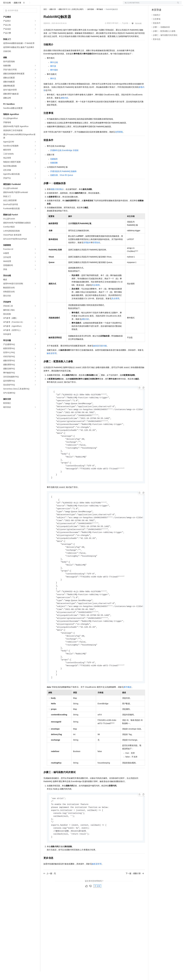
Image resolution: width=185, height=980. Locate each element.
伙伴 (73, 4)
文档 (149, 4)
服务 (79, 4)
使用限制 (119, 140)
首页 (45, 18)
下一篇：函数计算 (135, 896)
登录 (177, 4)
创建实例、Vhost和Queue (62, 184)
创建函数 (54, 171)
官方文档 (7, 11)
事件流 (53, 87)
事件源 (53, 75)
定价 (58, 4)
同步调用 (96, 294)
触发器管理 (52, 362)
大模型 (28, 4)
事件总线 (54, 71)
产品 (35, 4)
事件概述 (128, 708)
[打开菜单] (4, 4)
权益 (52, 4)
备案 (155, 4)
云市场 (65, 4)
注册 (167, 4)
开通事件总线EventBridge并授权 (64, 159)
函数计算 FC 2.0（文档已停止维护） (72, 18)
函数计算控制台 (57, 198)
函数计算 (17, 11)
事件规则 (54, 78)
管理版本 (87, 251)
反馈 (97, 909)
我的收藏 (138, 32)
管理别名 (96, 251)
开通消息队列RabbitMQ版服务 (63, 180)
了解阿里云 (88, 4)
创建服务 (54, 168)
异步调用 (115, 307)
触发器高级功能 (100, 354)
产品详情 (125, 32)
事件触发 (100, 18)
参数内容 (64, 106)
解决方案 (43, 4)
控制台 (161, 4)
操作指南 (91, 18)
